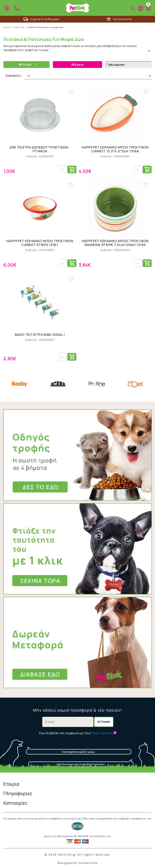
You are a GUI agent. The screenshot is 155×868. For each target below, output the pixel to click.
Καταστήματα (119, 19)
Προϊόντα (7, 8)
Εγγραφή (104, 722)
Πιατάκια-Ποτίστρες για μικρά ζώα (45, 27)
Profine (97, 384)
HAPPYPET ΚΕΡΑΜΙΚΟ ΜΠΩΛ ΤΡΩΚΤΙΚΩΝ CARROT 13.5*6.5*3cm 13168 (115, 149)
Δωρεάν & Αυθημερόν (41, 19)
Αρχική (7, 27)
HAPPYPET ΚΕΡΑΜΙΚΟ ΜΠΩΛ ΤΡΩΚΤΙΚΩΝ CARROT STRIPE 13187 (40, 243)
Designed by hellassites (77, 863)
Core (136, 384)
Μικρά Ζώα (19, 27)
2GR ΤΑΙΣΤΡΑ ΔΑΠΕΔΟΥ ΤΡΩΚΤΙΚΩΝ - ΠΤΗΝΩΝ (40, 149)
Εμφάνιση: (14, 76)
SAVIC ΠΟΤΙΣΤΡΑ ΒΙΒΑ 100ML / (40, 335)
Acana (58, 384)
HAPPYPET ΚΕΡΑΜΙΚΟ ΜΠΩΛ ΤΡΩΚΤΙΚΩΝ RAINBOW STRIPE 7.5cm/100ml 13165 (115, 243)
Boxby (19, 384)
